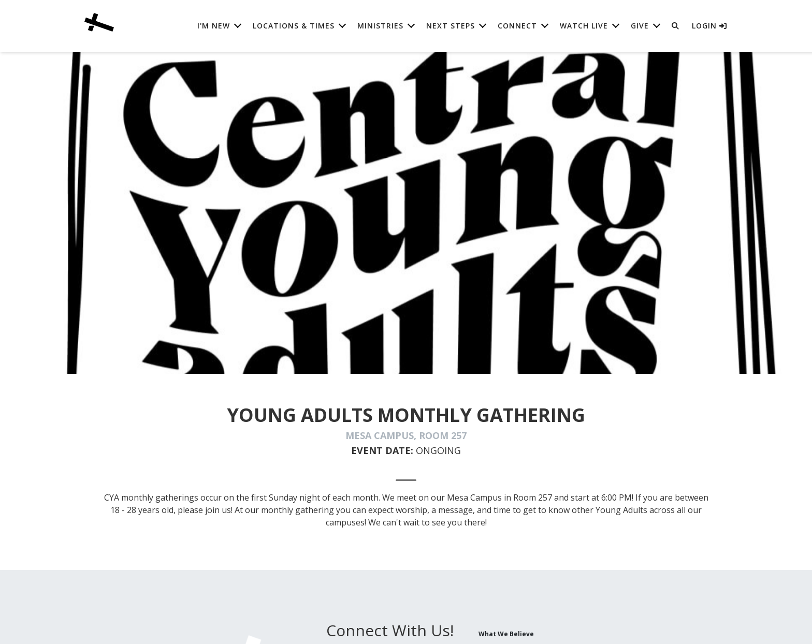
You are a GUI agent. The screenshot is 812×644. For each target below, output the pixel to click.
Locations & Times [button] (294, 26)
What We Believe (506, 634)
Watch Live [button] (584, 26)
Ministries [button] (380, 26)
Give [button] (640, 26)
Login (709, 26)
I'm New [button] (214, 26)
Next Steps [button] (451, 26)
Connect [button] (517, 26)
